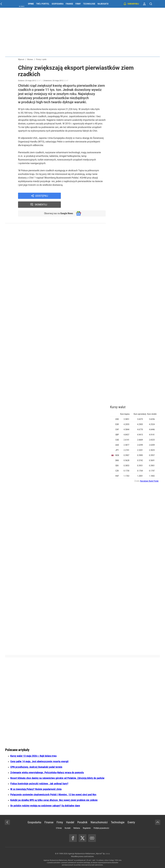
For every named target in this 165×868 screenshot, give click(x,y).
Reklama (77, 828)
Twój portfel (43, 4)
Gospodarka (58, 4)
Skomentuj (87, 196)
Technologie (89, 4)
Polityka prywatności (101, 828)
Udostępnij (42, 196)
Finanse (69, 4)
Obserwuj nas (58, 205)
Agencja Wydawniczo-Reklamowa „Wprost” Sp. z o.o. (89, 854)
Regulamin (87, 828)
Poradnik (82, 822)
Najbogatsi (103, 4)
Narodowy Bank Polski (149, 481)
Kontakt (68, 828)
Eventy (131, 822)
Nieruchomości (99, 822)
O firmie (59, 828)
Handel (70, 822)
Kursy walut (118, 407)
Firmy (78, 4)
